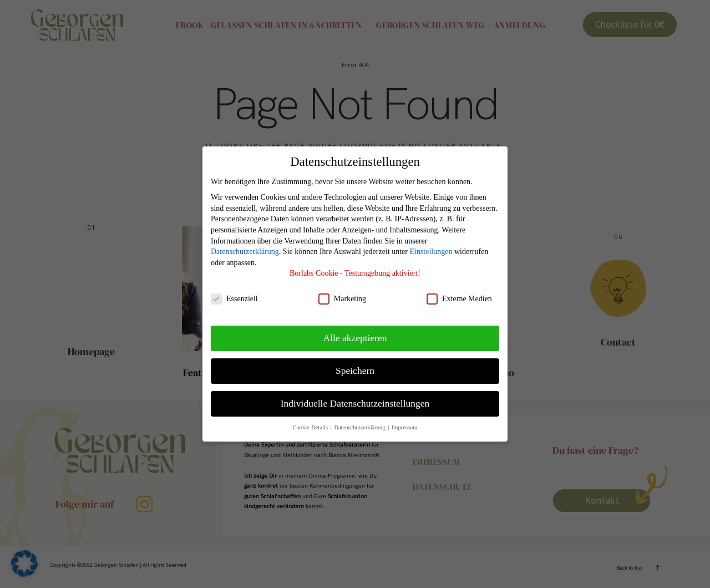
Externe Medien (459, 299)
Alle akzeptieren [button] (355, 338)
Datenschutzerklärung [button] (360, 427)
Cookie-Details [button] (311, 427)
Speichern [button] (355, 371)
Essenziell (234, 299)
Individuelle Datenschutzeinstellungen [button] (355, 403)
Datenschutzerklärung (245, 252)
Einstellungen (431, 252)
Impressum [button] (405, 427)
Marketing (342, 299)
